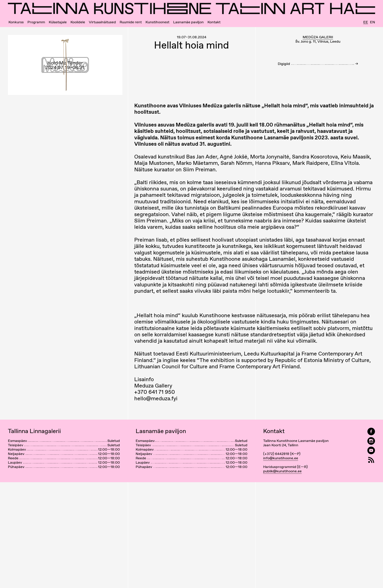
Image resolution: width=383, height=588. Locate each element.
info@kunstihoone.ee (281, 458)
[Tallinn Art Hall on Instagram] (371, 441)
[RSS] (371, 460)
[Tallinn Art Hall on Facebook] (371, 432)
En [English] (373, 22)
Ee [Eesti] (366, 22)
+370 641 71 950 (155, 392)
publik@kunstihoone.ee (282, 471)
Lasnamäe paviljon (188, 22)
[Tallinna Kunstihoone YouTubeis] (371, 451)
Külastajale (58, 22)
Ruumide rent (131, 22)
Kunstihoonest (157, 22)
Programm (36, 22)
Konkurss (16, 22)
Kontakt (214, 22)
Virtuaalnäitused (102, 22)
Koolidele (78, 22)
